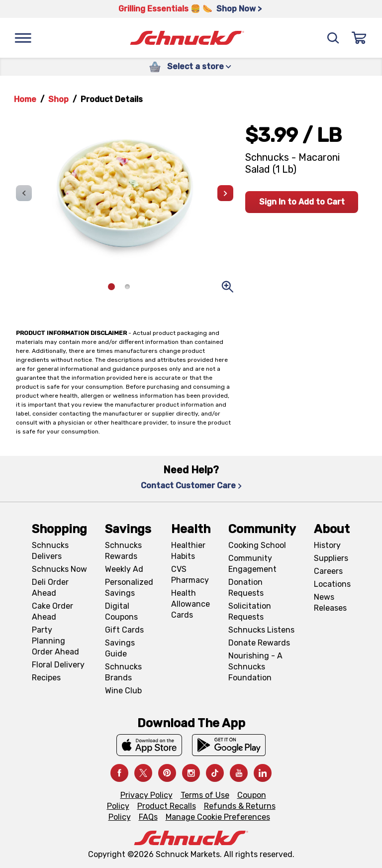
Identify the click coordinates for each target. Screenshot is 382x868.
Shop (58, 99)
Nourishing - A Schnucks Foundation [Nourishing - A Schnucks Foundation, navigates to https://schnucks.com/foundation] (255, 667)
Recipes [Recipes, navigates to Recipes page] (46, 678)
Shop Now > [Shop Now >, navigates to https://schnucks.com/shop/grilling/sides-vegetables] (239, 9)
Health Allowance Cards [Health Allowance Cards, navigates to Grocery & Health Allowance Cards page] (191, 604)
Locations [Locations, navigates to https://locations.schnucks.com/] (332, 584)
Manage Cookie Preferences (218, 817)
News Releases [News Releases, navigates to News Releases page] (330, 602)
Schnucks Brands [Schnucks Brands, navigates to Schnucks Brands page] (123, 672)
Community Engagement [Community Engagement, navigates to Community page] (252, 564)
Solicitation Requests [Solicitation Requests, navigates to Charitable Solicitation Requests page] (250, 611)
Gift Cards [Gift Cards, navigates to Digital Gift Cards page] (124, 630)
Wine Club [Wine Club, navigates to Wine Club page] (123, 691)
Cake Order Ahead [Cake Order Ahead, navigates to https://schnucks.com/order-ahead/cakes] (52, 611)
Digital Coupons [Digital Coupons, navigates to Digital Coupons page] (121, 611)
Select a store (199, 66)
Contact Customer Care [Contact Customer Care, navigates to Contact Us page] (191, 486)
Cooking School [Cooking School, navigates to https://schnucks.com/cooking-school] (257, 545)
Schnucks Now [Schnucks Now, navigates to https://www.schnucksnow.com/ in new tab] (59, 569)
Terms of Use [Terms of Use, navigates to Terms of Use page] (205, 795)
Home (25, 99)
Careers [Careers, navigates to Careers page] (328, 571)
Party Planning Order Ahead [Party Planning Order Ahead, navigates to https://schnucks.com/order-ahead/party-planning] (55, 641)
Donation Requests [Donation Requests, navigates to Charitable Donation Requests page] (246, 588)
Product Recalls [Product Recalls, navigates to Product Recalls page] (167, 806)
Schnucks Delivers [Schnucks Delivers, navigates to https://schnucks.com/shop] (50, 551)
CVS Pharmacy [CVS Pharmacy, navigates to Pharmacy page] (190, 575)
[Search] (333, 38)
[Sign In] (359, 38)
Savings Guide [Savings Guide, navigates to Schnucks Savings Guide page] (120, 648)
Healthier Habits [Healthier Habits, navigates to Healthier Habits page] (188, 551)
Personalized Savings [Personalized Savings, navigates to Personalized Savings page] (129, 588)
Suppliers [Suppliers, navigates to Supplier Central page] (331, 558)
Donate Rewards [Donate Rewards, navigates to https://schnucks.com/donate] (259, 643)
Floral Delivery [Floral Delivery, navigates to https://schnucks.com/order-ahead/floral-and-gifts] (58, 665)
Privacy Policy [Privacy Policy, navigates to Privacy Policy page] (146, 795)
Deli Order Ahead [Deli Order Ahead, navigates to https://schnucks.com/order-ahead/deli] (50, 588)
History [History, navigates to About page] (327, 545)
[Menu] (23, 38)
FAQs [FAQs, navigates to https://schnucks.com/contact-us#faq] (148, 817)
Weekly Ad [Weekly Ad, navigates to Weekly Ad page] (124, 569)
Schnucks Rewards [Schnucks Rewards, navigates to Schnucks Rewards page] (123, 551)
